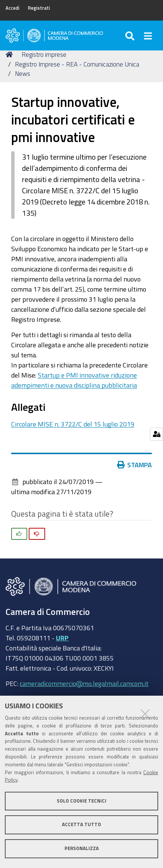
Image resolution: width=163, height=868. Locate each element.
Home (10, 54)
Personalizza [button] (82, 848)
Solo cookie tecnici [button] (81, 801)
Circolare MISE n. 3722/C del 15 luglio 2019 (73, 424)
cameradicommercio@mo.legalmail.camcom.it (84, 683)
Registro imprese (44, 54)
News (23, 73)
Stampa (135, 465)
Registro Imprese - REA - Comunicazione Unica (77, 64)
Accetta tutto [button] (81, 824)
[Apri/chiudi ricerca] (131, 36)
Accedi (12, 8)
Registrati (39, 8)
